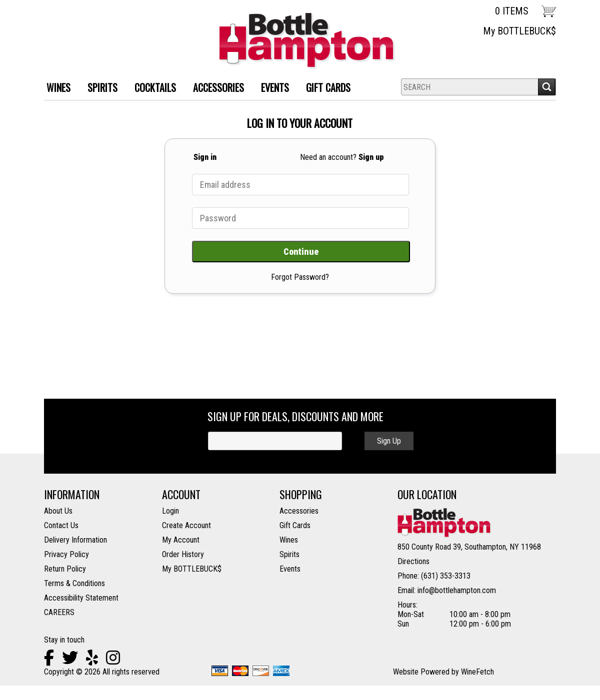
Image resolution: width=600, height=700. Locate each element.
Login (170, 511)
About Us (58, 511)
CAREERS (59, 612)
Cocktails (151, 89)
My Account (181, 540)
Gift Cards (328, 87)
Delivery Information (75, 540)
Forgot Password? (300, 277)
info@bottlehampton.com (457, 590)
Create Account (186, 525)
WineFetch (477, 672)
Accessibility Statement (81, 598)
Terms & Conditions (74, 583)
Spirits (289, 554)
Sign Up (389, 441)
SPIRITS (99, 89)
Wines (289, 540)
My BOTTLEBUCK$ (519, 31)
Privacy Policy (66, 554)
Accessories (299, 511)
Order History (183, 554)
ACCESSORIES (215, 89)
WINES (55, 89)
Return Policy (65, 569)
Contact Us (61, 525)
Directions (413, 561)
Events (275, 87)
